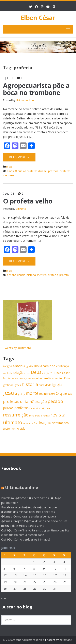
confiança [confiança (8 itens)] (63, 366)
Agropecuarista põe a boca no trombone (36, 89)
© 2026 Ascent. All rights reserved (24, 640)
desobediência (16, 275)
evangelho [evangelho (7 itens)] (35, 378)
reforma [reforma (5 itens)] (45, 408)
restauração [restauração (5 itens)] (36, 416)
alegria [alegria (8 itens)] (7, 366)
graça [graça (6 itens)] (18, 385)
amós (10, 171)
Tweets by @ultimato (17, 348)
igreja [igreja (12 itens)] (57, 385)
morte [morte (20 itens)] (32, 393)
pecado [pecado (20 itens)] (55, 401)
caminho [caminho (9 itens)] (49, 366)
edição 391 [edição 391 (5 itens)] (48, 373)
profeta (64, 275)
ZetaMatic (65, 640)
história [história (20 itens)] (30, 384)
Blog (9, 167)
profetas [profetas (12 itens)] (21, 408)
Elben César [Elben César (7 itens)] (62, 373)
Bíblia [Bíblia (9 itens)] (38, 366)
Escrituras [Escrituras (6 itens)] (9, 378)
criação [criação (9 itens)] (18, 373)
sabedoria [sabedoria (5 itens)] (28, 423)
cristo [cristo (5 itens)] (27, 373)
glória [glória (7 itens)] (66, 378)
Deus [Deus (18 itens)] (36, 372)
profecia (53, 171)
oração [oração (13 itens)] (41, 401)
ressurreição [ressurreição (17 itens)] (16, 415)
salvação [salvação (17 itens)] (43, 423)
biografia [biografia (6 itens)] (28, 366)
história (31, 275)
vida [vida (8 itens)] (23, 428)
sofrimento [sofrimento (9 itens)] (60, 423)
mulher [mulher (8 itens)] (44, 394)
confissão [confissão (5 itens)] (8, 373)
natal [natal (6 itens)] (52, 394)
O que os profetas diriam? (31, 171)
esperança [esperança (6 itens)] (21, 378)
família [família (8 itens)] (47, 378)
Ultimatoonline (25, 100)
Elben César (38, 18)
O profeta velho (28, 201)
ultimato (21, 209)
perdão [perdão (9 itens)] (8, 408)
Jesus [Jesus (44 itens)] (10, 393)
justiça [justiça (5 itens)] (22, 394)
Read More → (19, 157)
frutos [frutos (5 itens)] (55, 378)
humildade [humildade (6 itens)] (45, 385)
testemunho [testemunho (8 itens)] (11, 428)
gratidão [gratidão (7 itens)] (8, 385)
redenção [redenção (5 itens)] (35, 408)
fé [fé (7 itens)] (60, 378)
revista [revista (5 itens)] (46, 416)
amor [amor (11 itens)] (17, 366)
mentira (42, 275)
